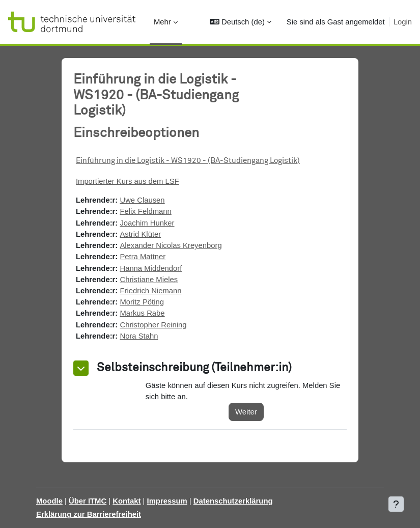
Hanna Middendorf (151, 268)
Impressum (167, 501)
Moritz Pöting (142, 302)
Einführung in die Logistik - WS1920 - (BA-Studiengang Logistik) (188, 161)
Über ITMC (88, 501)
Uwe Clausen (142, 200)
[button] (240, 22)
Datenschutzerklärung (233, 501)
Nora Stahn (139, 336)
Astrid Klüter (140, 234)
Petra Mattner (143, 257)
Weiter (246, 412)
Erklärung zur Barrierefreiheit (89, 514)
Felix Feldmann (145, 211)
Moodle (49, 501)
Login (403, 22)
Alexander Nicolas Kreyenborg (171, 245)
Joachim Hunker (147, 223)
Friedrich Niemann (150, 291)
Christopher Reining (153, 325)
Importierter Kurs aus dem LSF (128, 181)
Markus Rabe (142, 313)
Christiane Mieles (149, 280)
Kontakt (127, 501)
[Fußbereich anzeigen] (396, 504)
